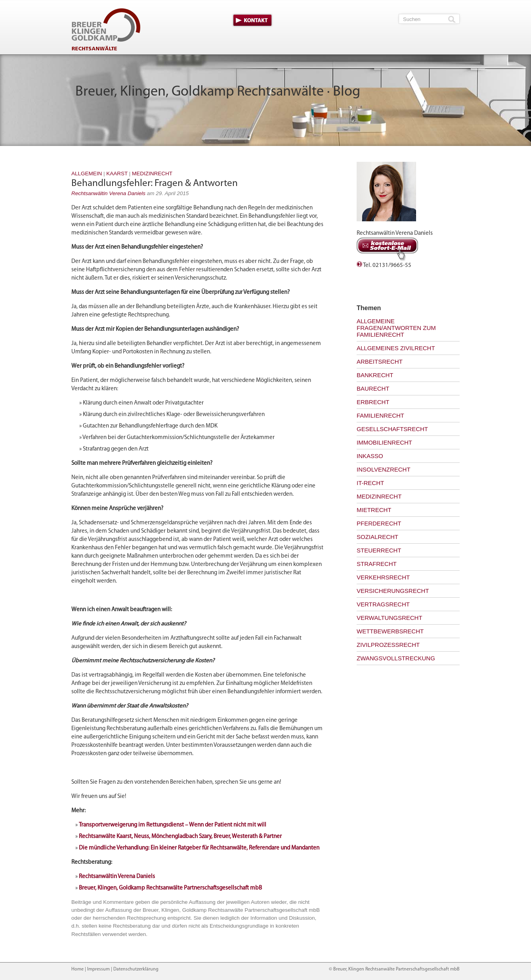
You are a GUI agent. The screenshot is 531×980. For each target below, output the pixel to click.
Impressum (98, 969)
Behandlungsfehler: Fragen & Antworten (155, 183)
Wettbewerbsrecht (390, 631)
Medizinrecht (152, 174)
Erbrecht (373, 402)
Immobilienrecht (384, 442)
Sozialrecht (377, 537)
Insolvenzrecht (384, 469)
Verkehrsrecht (383, 577)
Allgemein (87, 174)
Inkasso (370, 456)
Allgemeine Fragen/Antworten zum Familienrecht (396, 328)
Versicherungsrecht (393, 591)
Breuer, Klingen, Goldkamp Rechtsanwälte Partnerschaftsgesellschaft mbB (170, 888)
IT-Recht (370, 483)
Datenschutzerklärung (136, 969)
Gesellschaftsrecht (392, 429)
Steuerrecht (379, 550)
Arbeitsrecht (380, 362)
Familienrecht (380, 415)
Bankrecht (375, 375)
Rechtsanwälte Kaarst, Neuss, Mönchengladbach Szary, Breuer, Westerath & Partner (180, 837)
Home (77, 969)
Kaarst (117, 174)
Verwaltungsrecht (390, 618)
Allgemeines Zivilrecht (396, 348)
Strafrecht (377, 564)
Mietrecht (374, 510)
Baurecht (373, 388)
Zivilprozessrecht (388, 645)
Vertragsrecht (383, 604)
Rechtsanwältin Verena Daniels (108, 193)
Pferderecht (379, 523)
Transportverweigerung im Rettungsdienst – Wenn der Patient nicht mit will (173, 825)
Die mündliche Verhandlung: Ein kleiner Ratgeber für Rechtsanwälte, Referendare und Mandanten (199, 848)
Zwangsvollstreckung (396, 658)
